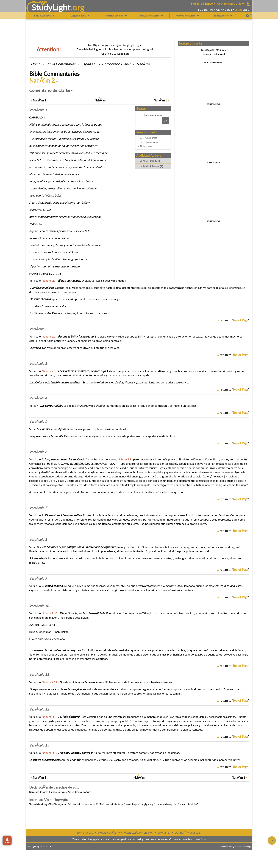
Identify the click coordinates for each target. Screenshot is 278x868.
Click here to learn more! (116, 54)
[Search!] (166, 121)
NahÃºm (143, 64)
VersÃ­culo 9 (38, 578)
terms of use (85, 832)
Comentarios (61, 64)
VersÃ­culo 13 (39, 745)
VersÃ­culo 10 (39, 606)
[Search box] (149, 121)
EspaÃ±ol (89, 64)
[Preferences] (248, 16)
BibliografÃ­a (146, 146)
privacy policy (107, 832)
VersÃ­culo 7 (38, 508)
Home (36, 64)
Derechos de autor (149, 142)
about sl (180, 832)
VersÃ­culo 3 (38, 364)
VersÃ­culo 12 (39, 709)
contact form (199, 839)
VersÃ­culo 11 (39, 675)
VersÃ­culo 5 (38, 421)
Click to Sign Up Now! (231, 3)
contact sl (164, 832)
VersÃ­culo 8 (38, 540)
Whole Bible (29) (150, 161)
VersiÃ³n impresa (148, 138)
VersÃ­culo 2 (38, 329)
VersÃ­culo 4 (38, 398)
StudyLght (51, 7)
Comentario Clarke (116, 64)
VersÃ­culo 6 (38, 452)
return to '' (234, 320)
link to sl (196, 832)
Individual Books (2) (151, 166)
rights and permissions (138, 832)
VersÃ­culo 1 (38, 110)
